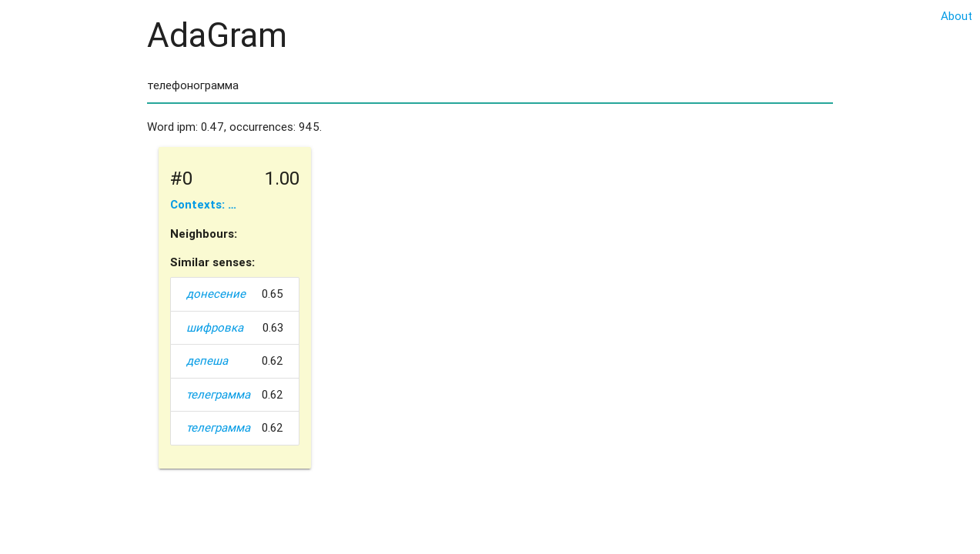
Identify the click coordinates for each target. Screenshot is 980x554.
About (957, 16)
